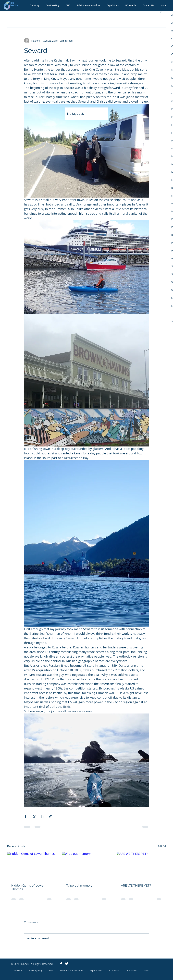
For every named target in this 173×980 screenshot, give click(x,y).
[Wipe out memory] (87, 866)
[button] (162, 12)
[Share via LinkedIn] (42, 816)
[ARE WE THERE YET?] (141, 866)
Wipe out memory (79, 885)
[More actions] (147, 41)
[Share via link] (50, 816)
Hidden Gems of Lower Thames (28, 887)
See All (162, 846)
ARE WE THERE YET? (136, 885)
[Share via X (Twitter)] (34, 816)
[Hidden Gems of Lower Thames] (32, 866)
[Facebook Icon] (61, 964)
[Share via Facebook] (26, 816)
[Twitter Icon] (67, 964)
